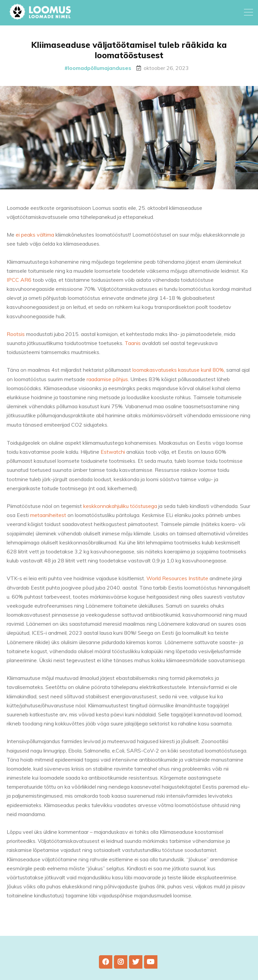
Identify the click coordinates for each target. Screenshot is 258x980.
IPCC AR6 (20, 284)
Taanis (133, 347)
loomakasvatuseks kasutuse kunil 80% (178, 374)
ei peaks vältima (35, 239)
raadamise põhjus (107, 383)
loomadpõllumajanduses (100, 68)
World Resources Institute (177, 583)
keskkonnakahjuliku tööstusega (120, 510)
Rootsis (16, 338)
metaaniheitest (48, 519)
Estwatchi (113, 456)
